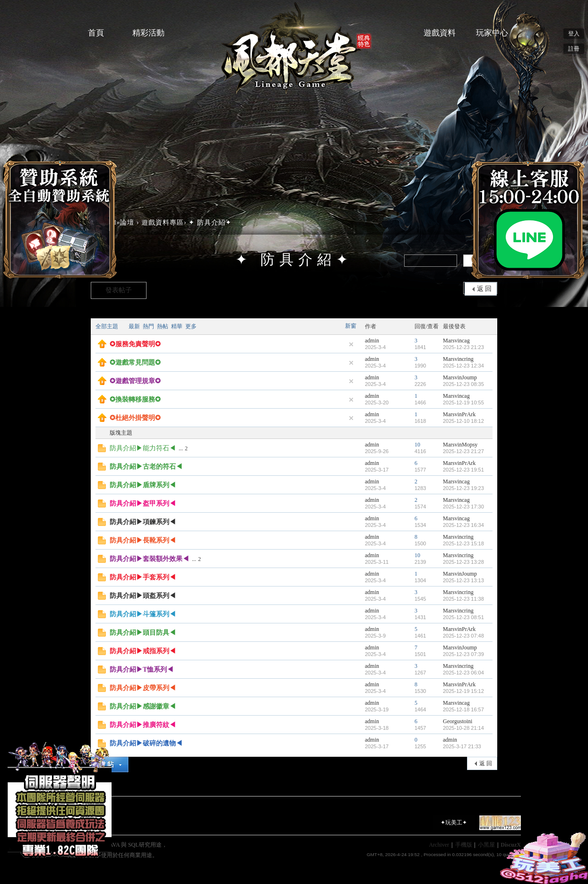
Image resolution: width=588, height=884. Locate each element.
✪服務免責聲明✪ (135, 344)
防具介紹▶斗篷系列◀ (143, 614)
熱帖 (163, 326)
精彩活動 (148, 33)
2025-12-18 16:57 (463, 709)
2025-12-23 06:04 (463, 673)
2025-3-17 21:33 (462, 746)
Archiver (439, 845)
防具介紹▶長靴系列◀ (143, 540)
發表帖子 (119, 290)
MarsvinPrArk (459, 414)
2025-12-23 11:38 (463, 599)
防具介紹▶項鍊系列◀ (143, 522)
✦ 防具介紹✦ (210, 223)
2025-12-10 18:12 (463, 421)
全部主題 (107, 326)
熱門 (148, 326)
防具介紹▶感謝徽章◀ (143, 706)
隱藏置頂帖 (351, 344)
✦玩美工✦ (454, 823)
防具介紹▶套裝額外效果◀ (149, 559)
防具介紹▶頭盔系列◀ (143, 596)
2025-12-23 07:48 (463, 636)
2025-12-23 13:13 (463, 580)
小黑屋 (486, 845)
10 (417, 445)
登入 (574, 34)
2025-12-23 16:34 (463, 525)
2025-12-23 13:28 (463, 562)
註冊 (574, 49)
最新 (134, 326)
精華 (177, 326)
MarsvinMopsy (460, 445)
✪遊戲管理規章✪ (135, 381)
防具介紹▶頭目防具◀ (143, 633)
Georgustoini (458, 721)
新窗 (351, 326)
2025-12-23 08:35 (463, 384)
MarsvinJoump (460, 377)
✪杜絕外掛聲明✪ (135, 418)
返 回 (484, 289)
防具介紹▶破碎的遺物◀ (146, 743)
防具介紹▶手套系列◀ (143, 577)
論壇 (127, 223)
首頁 (96, 33)
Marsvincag (456, 341)
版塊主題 (121, 433)
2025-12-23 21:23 (463, 347)
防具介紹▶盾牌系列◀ (143, 485)
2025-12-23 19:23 (463, 488)
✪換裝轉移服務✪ (135, 399)
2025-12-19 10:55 (463, 403)
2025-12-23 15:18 (463, 543)
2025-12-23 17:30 (463, 507)
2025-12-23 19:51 (463, 470)
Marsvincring (458, 359)
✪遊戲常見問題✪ (135, 363)
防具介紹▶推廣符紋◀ (143, 725)
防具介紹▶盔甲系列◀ (143, 503)
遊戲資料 (440, 33)
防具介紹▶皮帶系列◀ (143, 688)
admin (372, 341)
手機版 (464, 845)
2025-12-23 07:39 (463, 654)
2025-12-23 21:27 (463, 451)
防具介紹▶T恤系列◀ (142, 670)
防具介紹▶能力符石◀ (143, 448)
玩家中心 (492, 33)
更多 (191, 326)
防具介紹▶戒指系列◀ (143, 651)
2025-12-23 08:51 (463, 617)
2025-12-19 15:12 (463, 691)
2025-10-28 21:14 (463, 728)
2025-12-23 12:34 (463, 366)
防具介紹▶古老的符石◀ (146, 467)
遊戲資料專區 (163, 223)
